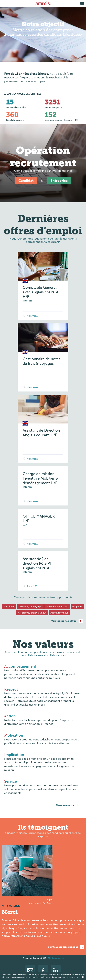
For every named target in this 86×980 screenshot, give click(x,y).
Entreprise (59, 181)
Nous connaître (65, 805)
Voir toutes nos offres (64, 621)
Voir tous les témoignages (63, 947)
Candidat (26, 181)
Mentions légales (56, 958)
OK (84, 977)
